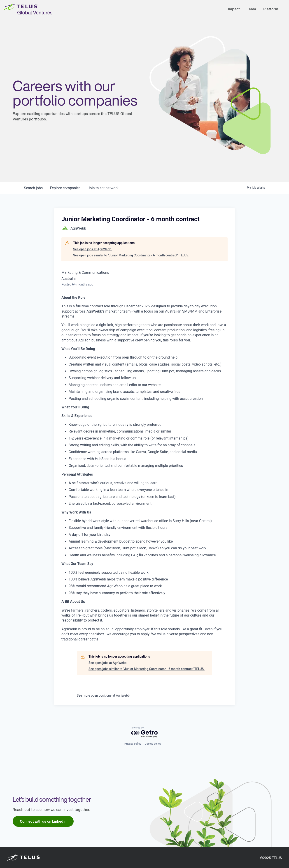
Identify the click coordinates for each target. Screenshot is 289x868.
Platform (271, 9)
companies (65, 188)
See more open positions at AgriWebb (103, 695)
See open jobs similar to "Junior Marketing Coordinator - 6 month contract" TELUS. (131, 255)
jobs (33, 188)
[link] (43, 821)
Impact (234, 9)
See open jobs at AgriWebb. (93, 249)
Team (252, 9)
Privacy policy (133, 744)
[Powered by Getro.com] (144, 732)
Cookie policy (153, 744)
